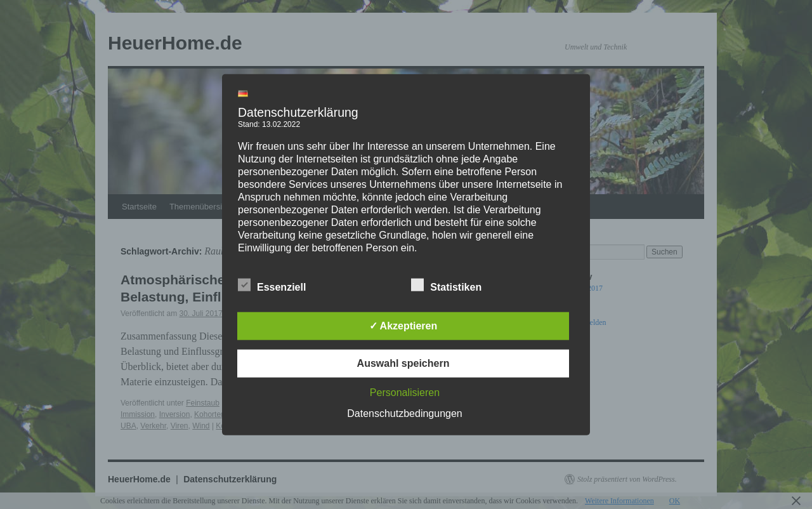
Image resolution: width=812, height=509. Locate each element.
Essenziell (272, 285)
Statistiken (446, 285)
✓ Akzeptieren (403, 325)
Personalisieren (405, 392)
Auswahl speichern (403, 363)
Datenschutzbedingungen (404, 413)
